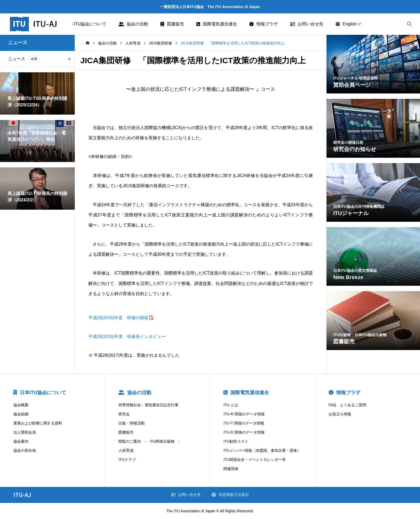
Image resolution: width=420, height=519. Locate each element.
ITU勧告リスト (236, 441)
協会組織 (21, 414)
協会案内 (21, 441)
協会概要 (21, 405)
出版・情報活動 (132, 423)
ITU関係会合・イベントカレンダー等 (255, 460)
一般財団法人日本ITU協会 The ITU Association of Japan (210, 7)
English (348, 24)
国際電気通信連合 (217, 24)
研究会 (124, 414)
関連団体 (231, 469)
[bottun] (409, 24)
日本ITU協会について (83, 24)
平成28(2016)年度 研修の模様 (118, 318)
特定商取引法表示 (230, 495)
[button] (69, 59)
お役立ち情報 (340, 414)
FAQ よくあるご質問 (347, 405)
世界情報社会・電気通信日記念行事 (148, 405)
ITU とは (231, 405)
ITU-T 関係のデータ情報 (244, 423)
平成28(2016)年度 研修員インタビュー (127, 336)
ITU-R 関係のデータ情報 (244, 414)
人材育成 (126, 450)
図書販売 (172, 24)
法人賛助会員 (25, 432)
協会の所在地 (25, 450)
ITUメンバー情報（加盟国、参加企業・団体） (262, 450)
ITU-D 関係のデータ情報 (244, 432)
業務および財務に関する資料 (38, 423)
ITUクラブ (127, 460)
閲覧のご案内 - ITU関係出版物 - (149, 441)
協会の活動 (133, 24)
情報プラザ (264, 24)
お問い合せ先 (307, 24)
